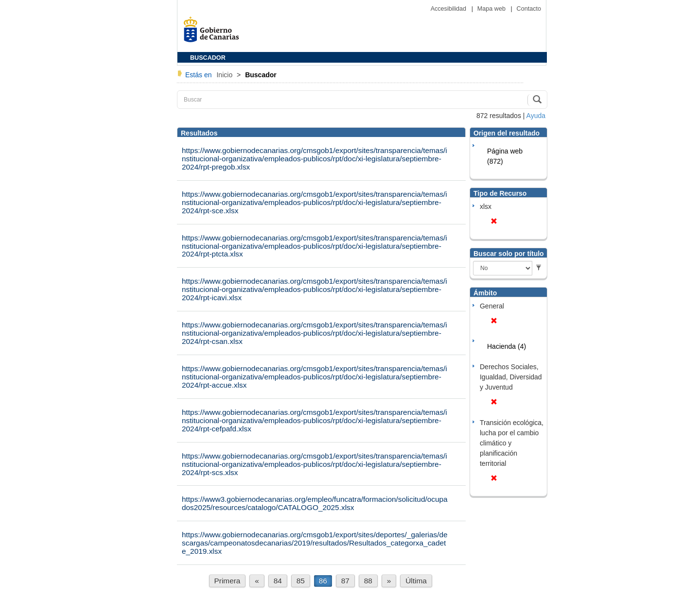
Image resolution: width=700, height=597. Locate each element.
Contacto (529, 9)
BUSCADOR (208, 58)
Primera (227, 581)
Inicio (225, 75)
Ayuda (536, 116)
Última (416, 581)
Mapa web (492, 9)
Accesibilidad (449, 9)
